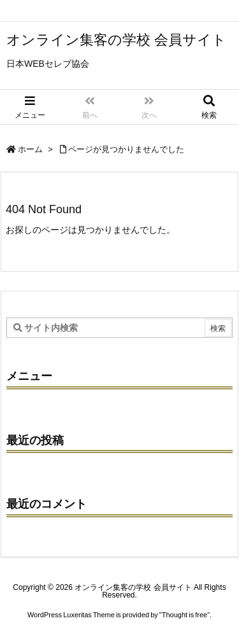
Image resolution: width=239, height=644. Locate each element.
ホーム (30, 149)
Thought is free (185, 615)
